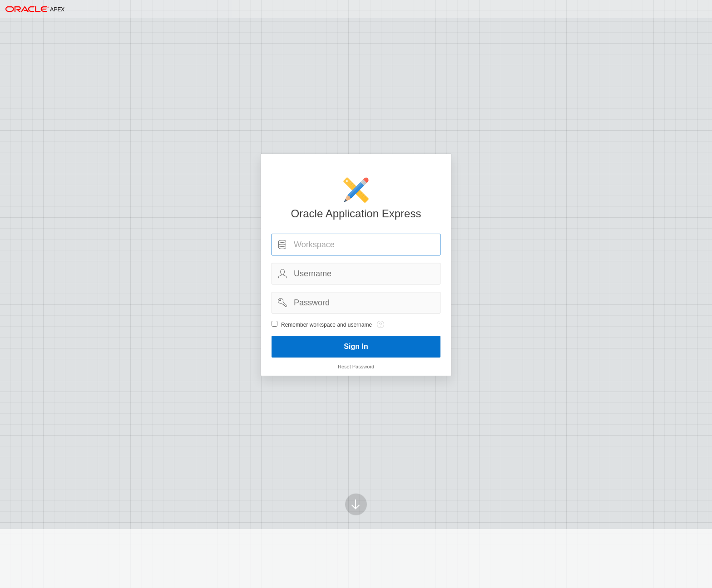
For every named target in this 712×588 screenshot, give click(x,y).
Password (282, 303)
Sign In (356, 346)
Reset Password (356, 367)
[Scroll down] (356, 493)
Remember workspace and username (326, 325)
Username (282, 274)
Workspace (282, 245)
